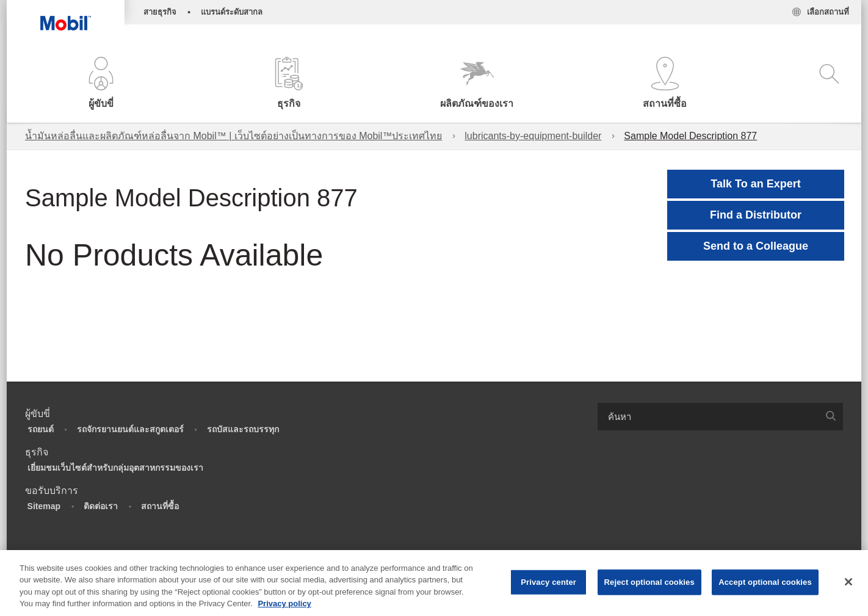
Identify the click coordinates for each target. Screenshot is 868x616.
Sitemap (44, 506)
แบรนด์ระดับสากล (232, 12)
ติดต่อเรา (101, 506)
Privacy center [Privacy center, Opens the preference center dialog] (548, 582)
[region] (434, 583)
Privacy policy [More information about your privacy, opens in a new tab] (284, 603)
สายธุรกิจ (160, 12)
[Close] (848, 582)
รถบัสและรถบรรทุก (243, 429)
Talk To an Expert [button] (755, 184)
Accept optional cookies (765, 582)
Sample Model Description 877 (690, 136)
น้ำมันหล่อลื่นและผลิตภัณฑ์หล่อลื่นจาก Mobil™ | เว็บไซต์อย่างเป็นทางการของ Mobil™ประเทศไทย (233, 136)
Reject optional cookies (649, 582)
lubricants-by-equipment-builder (533, 136)
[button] (101, 84)
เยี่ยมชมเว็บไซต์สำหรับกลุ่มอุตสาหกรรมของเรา (115, 468)
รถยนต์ (41, 429)
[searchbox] (708, 417)
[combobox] (720, 417)
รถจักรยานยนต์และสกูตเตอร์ (130, 429)
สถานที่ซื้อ (160, 506)
